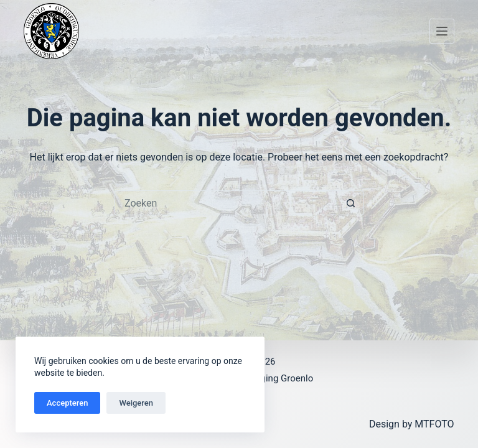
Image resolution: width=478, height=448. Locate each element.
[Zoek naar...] (227, 203)
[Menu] (442, 31)
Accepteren (67, 403)
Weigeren (136, 403)
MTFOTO (434, 424)
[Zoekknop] (351, 203)
